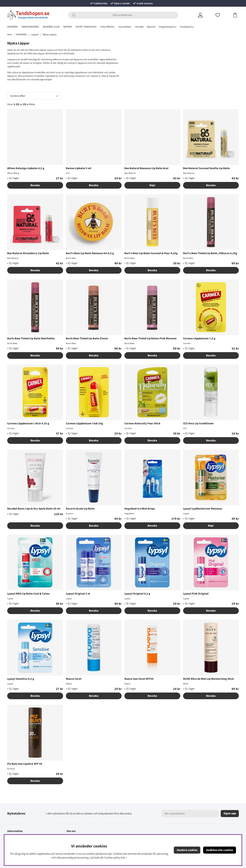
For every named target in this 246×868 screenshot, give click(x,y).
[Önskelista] (222, 15)
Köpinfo (151, 27)
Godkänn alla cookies (220, 850)
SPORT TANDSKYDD (86, 27)
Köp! (152, 185)
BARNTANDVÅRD (30, 27)
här (123, 858)
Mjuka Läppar (50, 35)
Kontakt (139, 27)
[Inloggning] (205, 15)
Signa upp (230, 813)
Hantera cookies (187, 850)
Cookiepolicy (187, 27)
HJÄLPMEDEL (107, 27)
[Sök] (123, 15)
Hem (10, 35)
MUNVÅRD (12, 27)
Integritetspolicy (168, 27)
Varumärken (125, 27)
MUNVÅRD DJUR (51, 27)
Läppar (35, 35)
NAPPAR (67, 27)
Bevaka (35, 185)
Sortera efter (18, 96)
